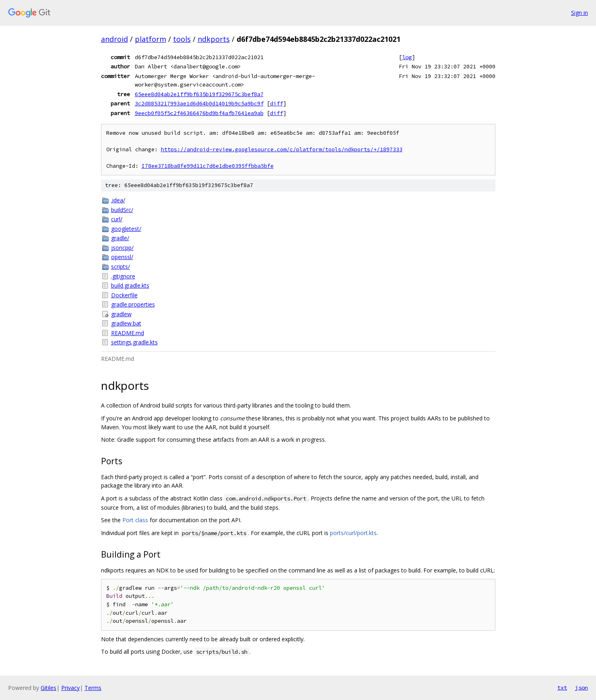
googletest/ (126, 229)
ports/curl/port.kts (353, 533)
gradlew (121, 314)
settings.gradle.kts (134, 342)
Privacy (70, 688)
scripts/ (121, 267)
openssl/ (122, 257)
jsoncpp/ (122, 248)
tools (182, 39)
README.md (128, 333)
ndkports (214, 39)
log (407, 57)
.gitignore (123, 276)
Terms (93, 688)
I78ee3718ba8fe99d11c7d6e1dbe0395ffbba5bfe (208, 166)
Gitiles (48, 688)
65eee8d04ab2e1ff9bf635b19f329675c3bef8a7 (199, 94)
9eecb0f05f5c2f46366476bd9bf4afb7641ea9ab (199, 113)
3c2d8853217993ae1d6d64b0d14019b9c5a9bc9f (199, 103)
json (582, 688)
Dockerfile (124, 295)
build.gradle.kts (130, 285)
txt (562, 688)
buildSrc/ (122, 210)
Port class (135, 520)
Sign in (580, 13)
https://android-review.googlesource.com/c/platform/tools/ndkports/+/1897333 (282, 149)
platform (151, 39)
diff (276, 103)
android (114, 39)
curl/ (117, 219)
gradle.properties (133, 304)
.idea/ (118, 200)
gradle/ (120, 238)
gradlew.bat (126, 323)
